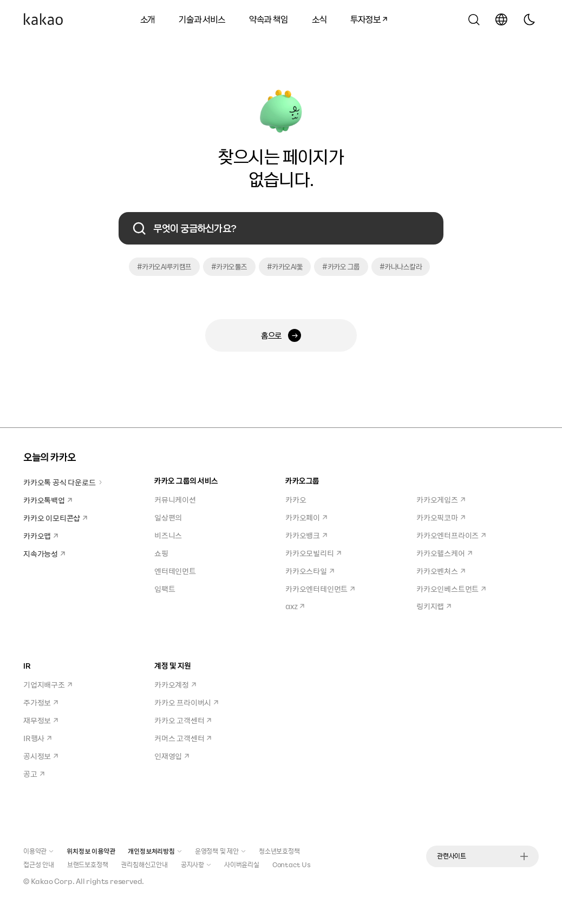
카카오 (296, 499)
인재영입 (172, 756)
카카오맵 (41, 536)
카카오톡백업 (48, 500)
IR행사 (37, 738)
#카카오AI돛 (285, 266)
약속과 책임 (269, 19)
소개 (148, 19)
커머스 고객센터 (183, 738)
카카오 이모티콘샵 (55, 518)
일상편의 (168, 517)
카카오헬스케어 (444, 553)
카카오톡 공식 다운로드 (63, 482)
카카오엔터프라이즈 (451, 535)
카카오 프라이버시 (186, 702)
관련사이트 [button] (482, 856)
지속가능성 (44, 553)
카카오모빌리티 (313, 553)
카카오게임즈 (441, 499)
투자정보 (365, 18)
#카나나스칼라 (401, 266)
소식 (319, 19)
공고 (34, 774)
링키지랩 (434, 606)
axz (295, 606)
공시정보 (41, 756)
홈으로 (281, 335)
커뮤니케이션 (175, 499)
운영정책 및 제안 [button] (220, 851)
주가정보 (41, 702)
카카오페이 (306, 517)
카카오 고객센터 (183, 720)
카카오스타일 (310, 571)
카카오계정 (175, 684)
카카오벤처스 (441, 571)
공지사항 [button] (196, 864)
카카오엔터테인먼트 (320, 589)
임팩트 (165, 589)
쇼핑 (161, 553)
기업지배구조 (48, 684)
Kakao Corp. (53, 881)
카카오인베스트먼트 (451, 589)
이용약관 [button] (38, 851)
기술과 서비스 (202, 19)
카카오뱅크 (306, 535)
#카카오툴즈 (229, 266)
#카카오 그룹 (341, 266)
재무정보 (41, 720)
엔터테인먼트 (175, 571)
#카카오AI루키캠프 (164, 266)
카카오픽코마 (441, 517)
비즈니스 (168, 535)
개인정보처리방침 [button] (155, 851)
